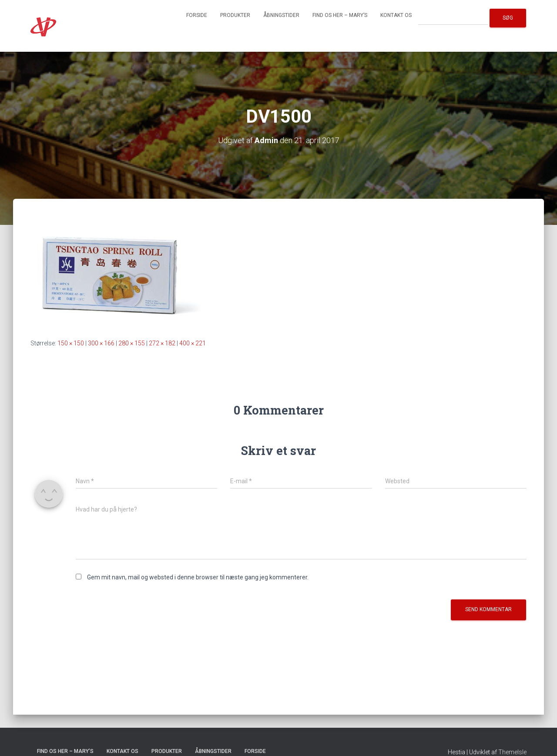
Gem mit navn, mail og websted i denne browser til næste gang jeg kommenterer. (198, 577)
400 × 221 (193, 343)
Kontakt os (396, 15)
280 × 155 (132, 343)
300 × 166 (101, 343)
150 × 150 (71, 343)
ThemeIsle (512, 752)
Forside (197, 15)
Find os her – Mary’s (340, 15)
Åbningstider (281, 15)
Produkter (235, 15)
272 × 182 (162, 343)
